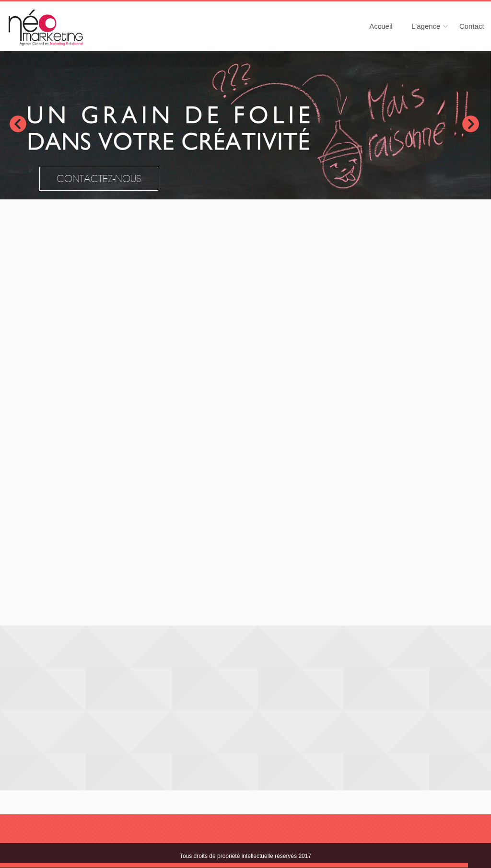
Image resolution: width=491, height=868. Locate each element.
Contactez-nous (99, 179)
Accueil (381, 26)
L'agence (426, 26)
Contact (472, 26)
